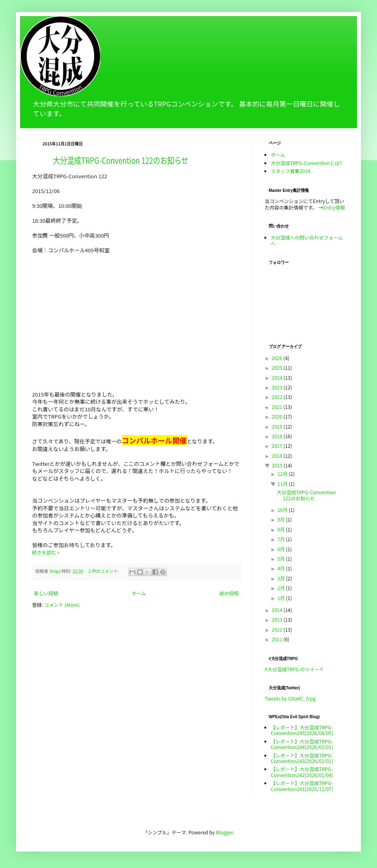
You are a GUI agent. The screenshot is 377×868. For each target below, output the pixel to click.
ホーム (139, 593)
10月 (283, 510)
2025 (277, 368)
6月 (282, 549)
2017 (277, 446)
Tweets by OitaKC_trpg (290, 698)
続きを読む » (46, 552)
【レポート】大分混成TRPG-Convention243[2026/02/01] (302, 758)
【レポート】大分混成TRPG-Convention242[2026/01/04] (302, 772)
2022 (277, 397)
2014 (277, 610)
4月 (282, 568)
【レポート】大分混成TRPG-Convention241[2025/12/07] (302, 786)
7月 (282, 539)
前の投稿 (229, 593)
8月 (282, 529)
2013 (277, 619)
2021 (277, 407)
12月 (283, 474)
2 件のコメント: (104, 571)
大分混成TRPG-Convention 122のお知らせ (121, 160)
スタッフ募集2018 (291, 171)
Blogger (224, 832)
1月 (282, 598)
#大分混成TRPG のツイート (294, 669)
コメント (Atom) (62, 605)
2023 (277, 387)
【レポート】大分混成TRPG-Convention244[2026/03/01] (302, 744)
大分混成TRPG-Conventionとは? (306, 163)
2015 (277, 465)
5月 (282, 559)
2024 (277, 378)
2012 (277, 629)
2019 (277, 426)
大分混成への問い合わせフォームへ (307, 240)
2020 (277, 416)
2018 (277, 436)
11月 (283, 484)
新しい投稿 (46, 593)
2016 (277, 456)
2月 (282, 588)
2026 (277, 358)
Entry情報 (334, 207)
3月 (282, 578)
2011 (277, 639)
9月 (282, 519)
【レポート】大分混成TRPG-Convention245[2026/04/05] (302, 730)
